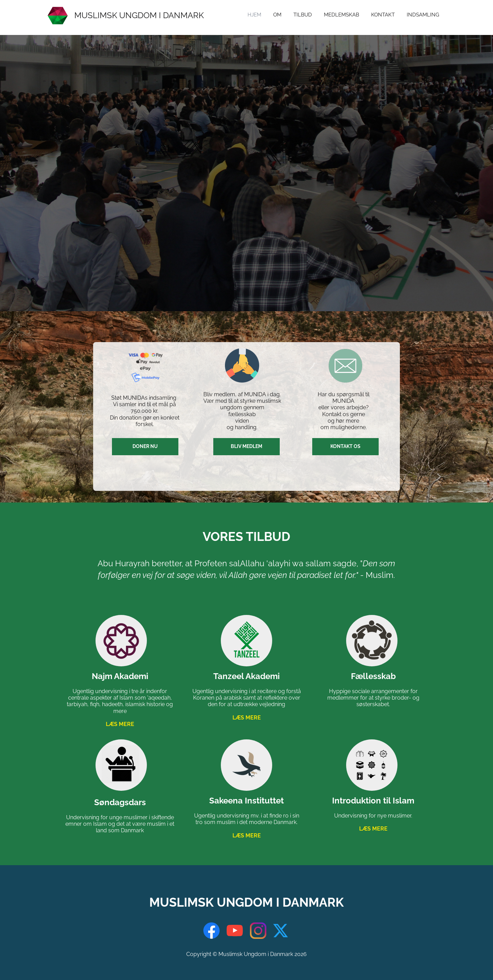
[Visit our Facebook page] (212, 931)
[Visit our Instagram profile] (258, 931)
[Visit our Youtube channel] (235, 931)
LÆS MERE (247, 718)
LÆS (120, 724)
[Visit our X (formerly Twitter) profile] (281, 931)
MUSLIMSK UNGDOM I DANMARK (139, 15)
